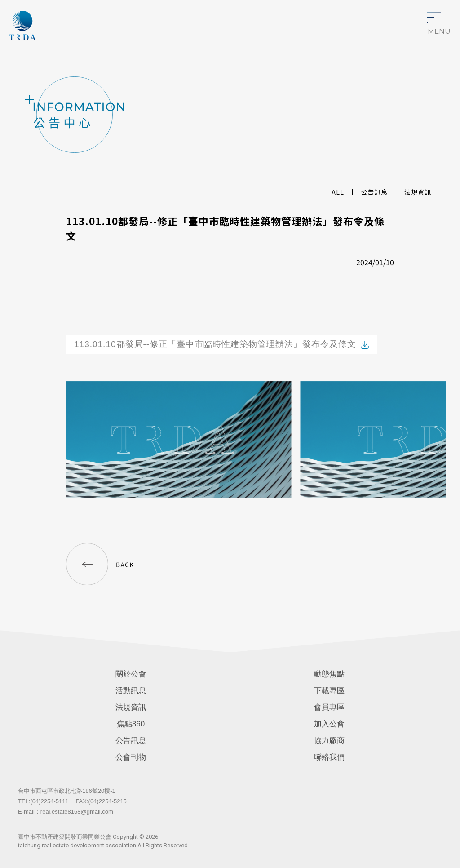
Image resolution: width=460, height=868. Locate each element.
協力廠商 (329, 741)
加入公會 (329, 724)
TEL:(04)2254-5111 (43, 801)
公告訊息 (131, 741)
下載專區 (329, 691)
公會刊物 (131, 757)
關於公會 (131, 674)
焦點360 (131, 724)
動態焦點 (329, 674)
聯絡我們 (329, 757)
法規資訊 (131, 707)
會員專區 (329, 707)
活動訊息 (131, 691)
